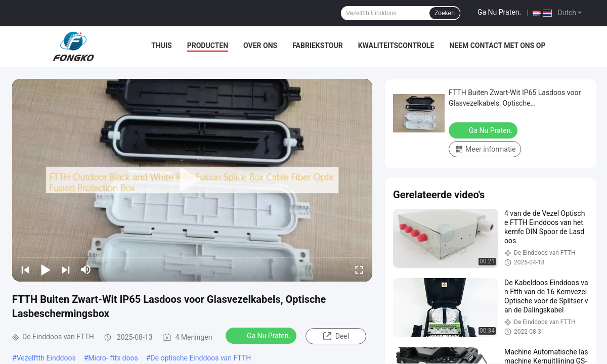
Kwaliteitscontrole (396, 45)
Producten (208, 45)
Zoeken (445, 13)
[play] (192, 180)
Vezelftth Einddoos (46, 358)
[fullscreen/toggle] (359, 269)
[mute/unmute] (86, 269)
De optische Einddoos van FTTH (201, 358)
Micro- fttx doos (113, 358)
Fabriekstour (318, 45)
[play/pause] (46, 269)
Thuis (162, 45)
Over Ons (260, 45)
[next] (66, 269)
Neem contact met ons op (497, 45)
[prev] (25, 269)
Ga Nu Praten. (499, 12)
